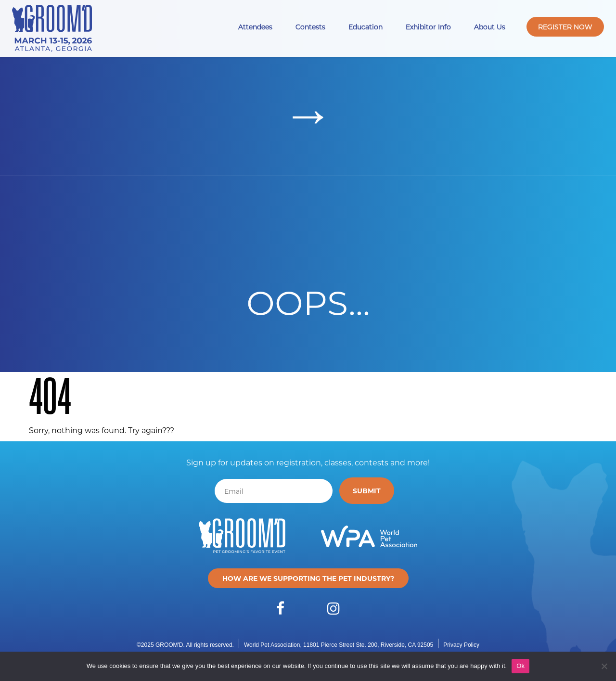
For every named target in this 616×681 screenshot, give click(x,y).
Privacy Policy (461, 645)
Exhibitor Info (428, 27)
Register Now (565, 27)
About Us (490, 27)
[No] (604, 666)
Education (366, 27)
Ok (520, 666)
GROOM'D (169, 645)
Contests (310, 27)
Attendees (255, 27)
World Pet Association (272, 645)
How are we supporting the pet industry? (308, 578)
